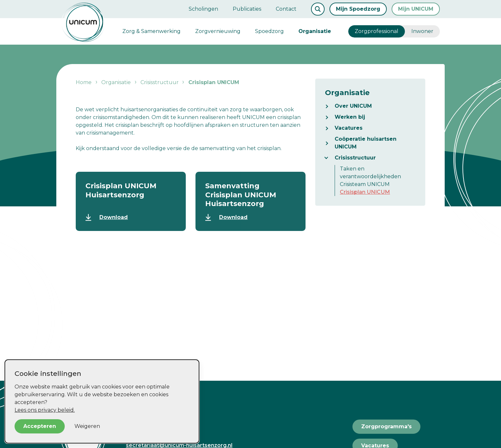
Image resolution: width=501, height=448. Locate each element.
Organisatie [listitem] (116, 82)
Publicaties (247, 9)
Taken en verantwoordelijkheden (370, 173)
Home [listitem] (84, 82)
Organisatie (315, 31)
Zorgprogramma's (386, 426)
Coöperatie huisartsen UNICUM (366, 143)
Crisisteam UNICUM (365, 184)
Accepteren (40, 426)
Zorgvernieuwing (218, 31)
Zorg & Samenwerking (151, 31)
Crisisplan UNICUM (365, 192)
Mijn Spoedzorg (358, 9)
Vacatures (349, 128)
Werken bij (350, 117)
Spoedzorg (269, 31)
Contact (286, 9)
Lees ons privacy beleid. (45, 410)
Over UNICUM (353, 106)
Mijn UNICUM (416, 9)
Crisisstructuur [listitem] (159, 82)
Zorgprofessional (377, 31)
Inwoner (422, 31)
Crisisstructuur (355, 158)
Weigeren (87, 426)
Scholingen (203, 9)
